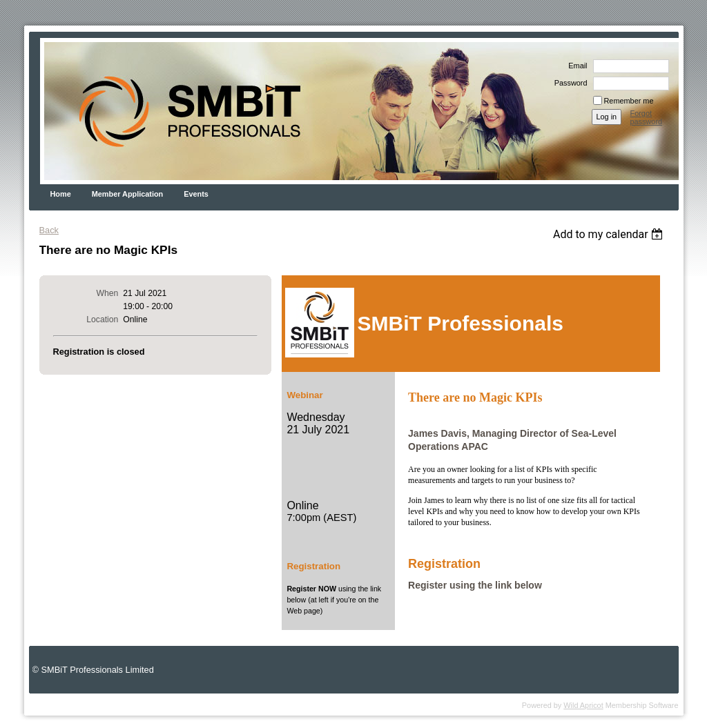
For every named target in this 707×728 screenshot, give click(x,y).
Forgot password (647, 117)
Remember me (629, 101)
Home (61, 194)
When (108, 293)
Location (102, 319)
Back (49, 230)
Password (569, 83)
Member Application (128, 194)
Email (575, 66)
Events (196, 194)
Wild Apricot (583, 705)
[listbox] (610, 234)
